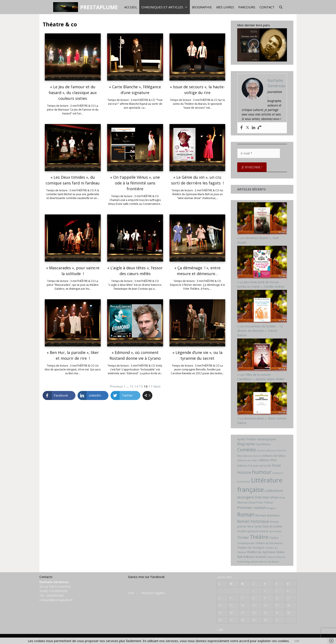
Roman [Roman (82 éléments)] (246, 514)
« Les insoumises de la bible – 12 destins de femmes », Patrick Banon (260, 331)
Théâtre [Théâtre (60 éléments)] (259, 537)
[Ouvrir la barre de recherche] (281, 7)
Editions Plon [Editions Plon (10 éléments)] (268, 460)
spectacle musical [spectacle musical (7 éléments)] (258, 531)
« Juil (220, 630)
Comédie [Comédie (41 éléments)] (247, 450)
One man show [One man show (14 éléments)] (267, 497)
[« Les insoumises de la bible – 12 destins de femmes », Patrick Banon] (262, 322)
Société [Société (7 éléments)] (242, 531)
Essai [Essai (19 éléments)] (277, 465)
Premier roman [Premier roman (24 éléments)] (252, 507)
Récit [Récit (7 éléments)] (250, 526)
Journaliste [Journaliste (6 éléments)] (244, 482)
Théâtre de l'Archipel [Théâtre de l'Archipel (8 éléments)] (250, 548)
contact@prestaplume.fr (56, 600)
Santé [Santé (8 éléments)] (258, 526)
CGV (131, 593)
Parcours (247, 7)
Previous (116, 386)
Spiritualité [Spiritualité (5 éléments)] (275, 531)
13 (132, 386)
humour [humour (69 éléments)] (262, 472)
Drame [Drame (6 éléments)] (261, 450)
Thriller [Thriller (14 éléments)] (243, 538)
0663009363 (55, 595)
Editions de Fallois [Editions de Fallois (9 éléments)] (274, 456)
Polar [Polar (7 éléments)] (260, 502)
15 (141, 386)
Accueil (131, 7)
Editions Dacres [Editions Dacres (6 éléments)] (252, 456)
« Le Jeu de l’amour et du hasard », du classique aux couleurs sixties (73, 93)
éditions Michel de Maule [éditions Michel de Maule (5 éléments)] (264, 562)
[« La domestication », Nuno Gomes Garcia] (262, 414)
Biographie (202, 7)
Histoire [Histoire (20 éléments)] (244, 472)
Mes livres (225, 7)
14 (136, 386)
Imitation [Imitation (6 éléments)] (278, 473)
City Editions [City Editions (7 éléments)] (263, 444)
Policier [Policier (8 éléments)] (268, 502)
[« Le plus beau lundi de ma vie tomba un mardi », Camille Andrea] (262, 278)
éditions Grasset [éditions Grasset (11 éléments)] (255, 557)
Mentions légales (153, 593)
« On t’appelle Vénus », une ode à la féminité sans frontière (135, 183)
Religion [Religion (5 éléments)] (271, 508)
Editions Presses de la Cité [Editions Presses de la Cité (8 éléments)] (254, 466)
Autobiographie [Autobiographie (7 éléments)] (267, 439)
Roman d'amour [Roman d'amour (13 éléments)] (267, 515)
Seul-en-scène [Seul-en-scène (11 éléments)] (272, 526)
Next (157, 386)
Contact (267, 7)
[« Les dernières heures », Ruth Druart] (262, 233)
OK (297, 641)
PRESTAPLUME (99, 7)
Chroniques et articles (166, 7)
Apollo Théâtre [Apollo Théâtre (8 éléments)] (247, 439)
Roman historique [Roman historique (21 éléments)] (253, 521)
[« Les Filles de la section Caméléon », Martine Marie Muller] (262, 370)
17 (150, 386)
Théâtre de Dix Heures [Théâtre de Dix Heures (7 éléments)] (269, 543)
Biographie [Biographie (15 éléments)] (246, 444)
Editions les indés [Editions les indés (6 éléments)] (247, 460)
